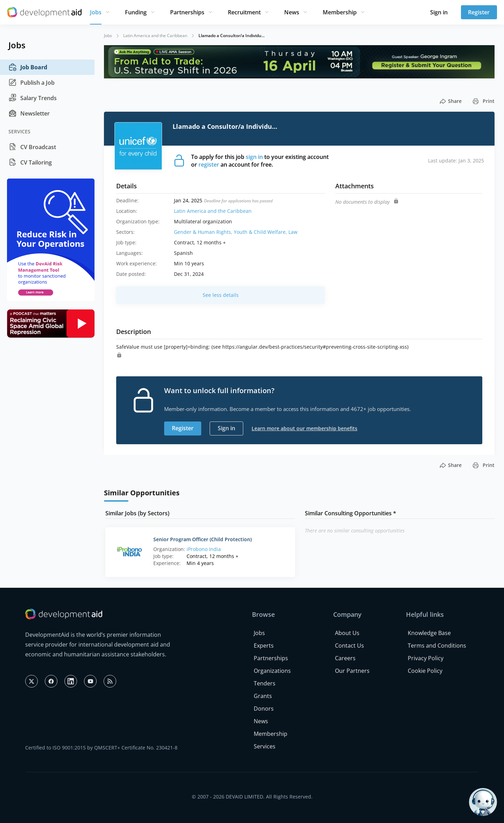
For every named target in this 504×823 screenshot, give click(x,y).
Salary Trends (33, 98)
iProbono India (204, 549)
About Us (347, 633)
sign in (254, 157)
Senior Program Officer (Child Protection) (202, 539)
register (209, 165)
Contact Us (349, 646)
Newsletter (29, 113)
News (292, 12)
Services (265, 746)
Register (479, 12)
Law (293, 232)
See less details (221, 295)
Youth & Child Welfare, (261, 232)
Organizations (272, 671)
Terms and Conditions (437, 646)
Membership (340, 12)
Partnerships (187, 12)
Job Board (28, 67)
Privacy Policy (426, 658)
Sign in (439, 12)
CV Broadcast (32, 147)
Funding (136, 12)
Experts (264, 646)
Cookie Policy (425, 671)
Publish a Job (31, 83)
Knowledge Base (429, 633)
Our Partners (352, 671)
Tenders (265, 683)
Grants (263, 696)
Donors (264, 709)
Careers (345, 658)
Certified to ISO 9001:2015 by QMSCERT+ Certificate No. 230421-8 (101, 748)
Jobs (96, 12)
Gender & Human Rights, (204, 232)
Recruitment (244, 12)
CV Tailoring (30, 162)
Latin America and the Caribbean (155, 36)
